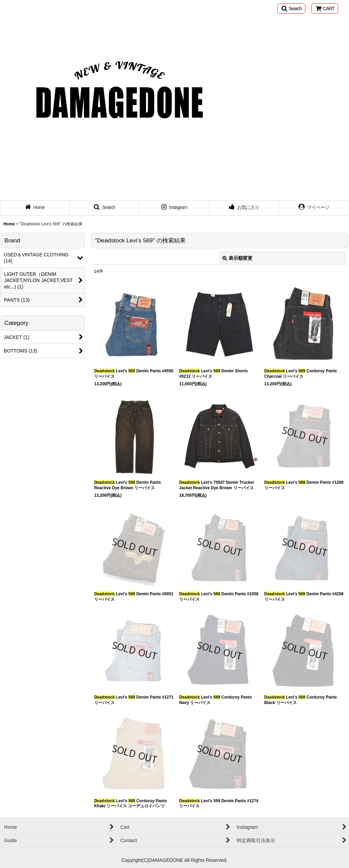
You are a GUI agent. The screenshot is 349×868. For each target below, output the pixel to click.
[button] (291, 9)
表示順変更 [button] (237, 258)
